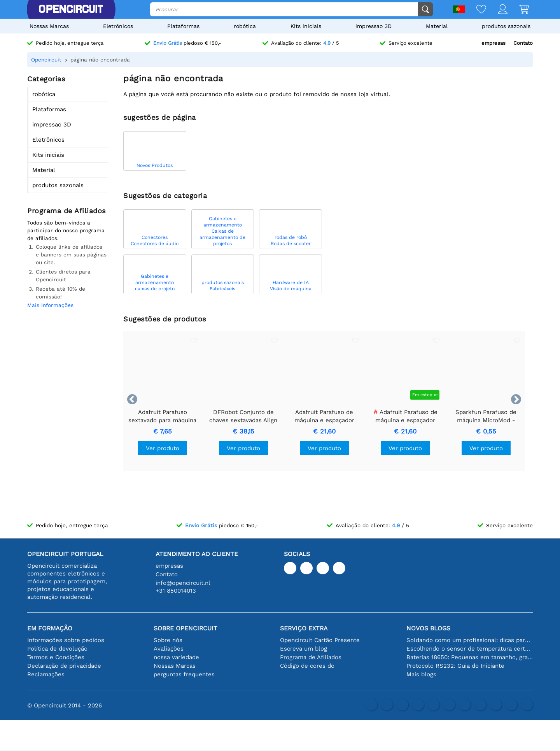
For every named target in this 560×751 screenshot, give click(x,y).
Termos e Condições (56, 657)
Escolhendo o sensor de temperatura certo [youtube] (470, 649)
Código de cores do (307, 666)
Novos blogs (428, 628)
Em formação (50, 628)
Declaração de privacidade (64, 666)
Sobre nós (168, 640)
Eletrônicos (118, 26)
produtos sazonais (506, 26)
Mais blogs (421, 674)
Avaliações (169, 649)
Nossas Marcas (49, 26)
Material (437, 26)
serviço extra (304, 628)
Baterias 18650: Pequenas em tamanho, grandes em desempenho (470, 657)
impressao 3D (374, 26)
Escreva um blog (304, 649)
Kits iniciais (306, 26)
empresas (493, 43)
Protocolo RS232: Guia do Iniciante (455, 666)
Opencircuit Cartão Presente (320, 640)
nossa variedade (176, 657)
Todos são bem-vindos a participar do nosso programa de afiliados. (66, 230)
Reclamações (46, 674)
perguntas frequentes (184, 674)
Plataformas (183, 26)
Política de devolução (57, 649)
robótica (245, 26)
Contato (523, 43)
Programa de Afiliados (311, 657)
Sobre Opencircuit (185, 628)
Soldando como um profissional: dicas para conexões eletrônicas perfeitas (470, 640)
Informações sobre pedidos (66, 640)
